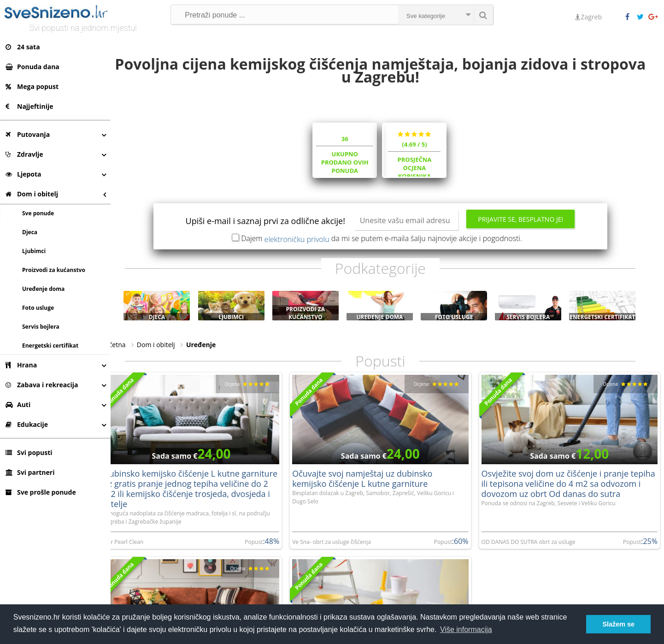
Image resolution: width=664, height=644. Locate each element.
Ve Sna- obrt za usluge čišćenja (341, 544)
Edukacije (27, 424)
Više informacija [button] (466, 629)
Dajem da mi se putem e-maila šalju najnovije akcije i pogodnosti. (388, 243)
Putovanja (28, 134)
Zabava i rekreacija (42, 385)
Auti (18, 405)
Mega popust (32, 86)
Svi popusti (29, 452)
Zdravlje (24, 154)
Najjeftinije (29, 106)
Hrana (21, 365)
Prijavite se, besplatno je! (527, 224)
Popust (263, 544)
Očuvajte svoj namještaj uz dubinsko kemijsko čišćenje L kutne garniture (371, 481)
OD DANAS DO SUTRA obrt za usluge (533, 544)
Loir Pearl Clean (137, 544)
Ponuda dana (32, 67)
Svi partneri (30, 472)
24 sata (23, 47)
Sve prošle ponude (41, 492)
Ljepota (24, 174)
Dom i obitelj (32, 194)
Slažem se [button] (618, 624)
